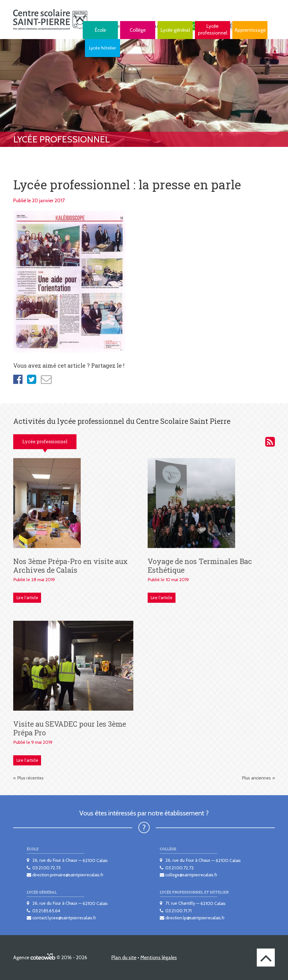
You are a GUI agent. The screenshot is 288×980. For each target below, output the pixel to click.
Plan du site (124, 957)
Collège (138, 30)
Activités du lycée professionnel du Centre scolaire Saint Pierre (270, 442)
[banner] (50, 20)
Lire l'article (27, 598)
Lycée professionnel (213, 29)
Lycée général (175, 30)
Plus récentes (30, 778)
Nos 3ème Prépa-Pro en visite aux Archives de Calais (70, 566)
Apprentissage (250, 30)
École (100, 30)
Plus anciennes (256, 778)
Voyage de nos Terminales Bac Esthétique (200, 566)
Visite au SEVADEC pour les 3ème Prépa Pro (70, 728)
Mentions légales (159, 957)
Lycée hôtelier (103, 48)
